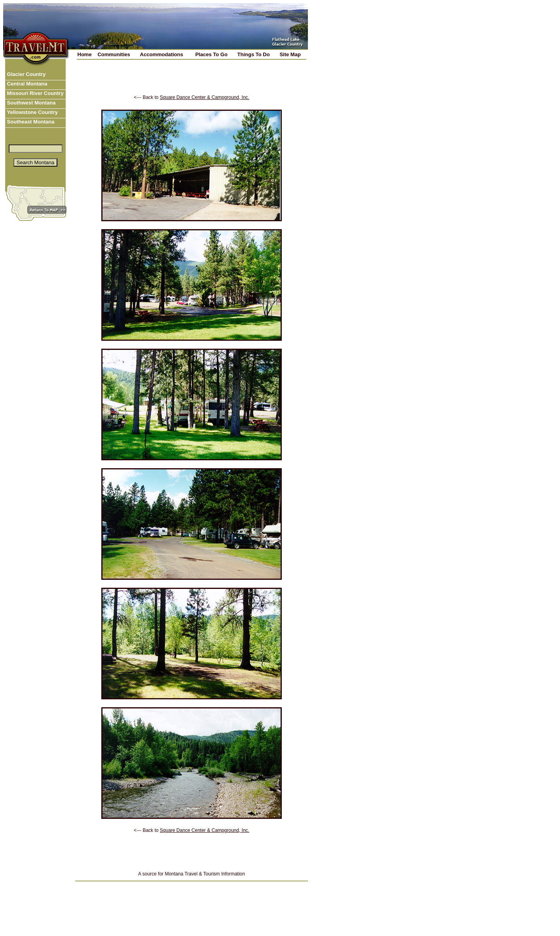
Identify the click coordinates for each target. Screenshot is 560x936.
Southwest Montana (30, 103)
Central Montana (26, 84)
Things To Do (254, 54)
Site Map (290, 54)
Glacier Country (26, 74)
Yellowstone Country (32, 112)
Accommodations (162, 54)
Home (85, 54)
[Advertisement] (192, 83)
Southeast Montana (30, 122)
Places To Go (211, 54)
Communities (114, 54)
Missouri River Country (35, 93)
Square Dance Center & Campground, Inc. (205, 97)
